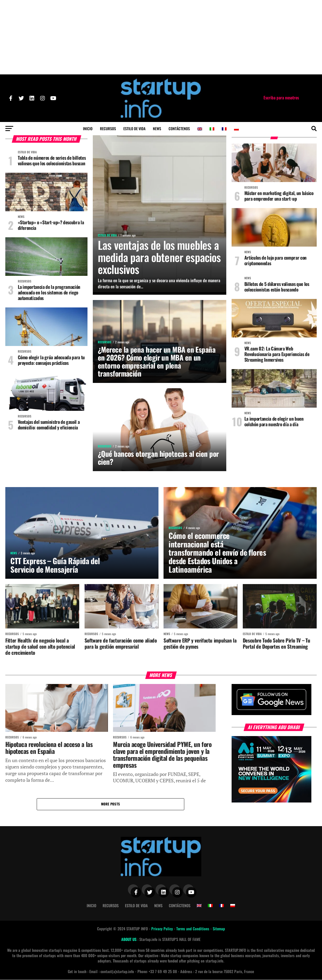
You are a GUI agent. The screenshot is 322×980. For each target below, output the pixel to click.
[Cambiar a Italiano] (212, 129)
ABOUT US (129, 940)
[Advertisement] (161, 37)
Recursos (108, 128)
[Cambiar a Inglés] (200, 129)
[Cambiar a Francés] (224, 129)
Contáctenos (179, 128)
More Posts (111, 804)
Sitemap (219, 929)
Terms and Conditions (193, 929)
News (157, 128)
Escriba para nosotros (281, 98)
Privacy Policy (163, 929)
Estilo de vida (134, 128)
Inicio (88, 128)
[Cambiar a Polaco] (236, 129)
